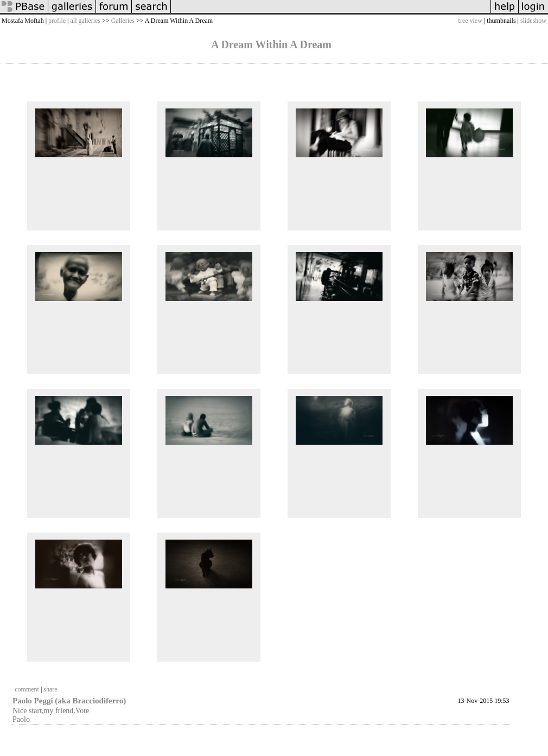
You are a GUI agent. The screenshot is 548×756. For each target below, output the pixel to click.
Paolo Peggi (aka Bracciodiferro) (69, 701)
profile (57, 21)
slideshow (533, 21)
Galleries (123, 21)
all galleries (85, 21)
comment (27, 689)
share (50, 689)
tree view (470, 21)
